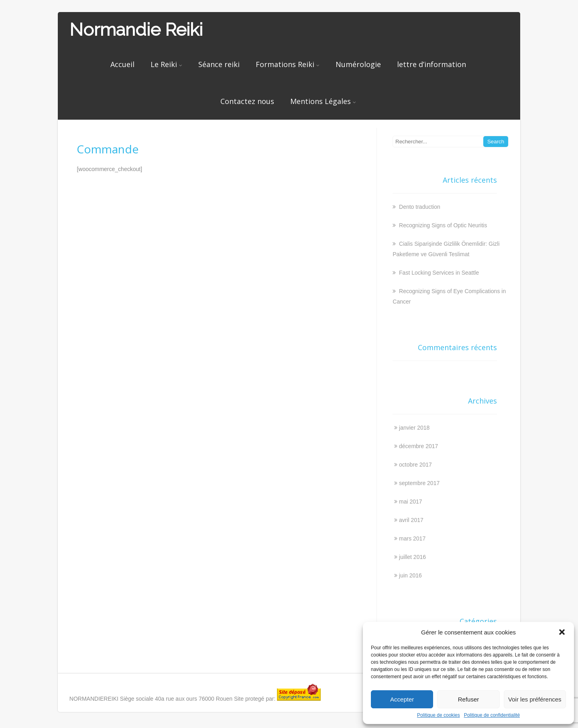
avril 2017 (411, 520)
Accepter (402, 699)
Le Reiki (166, 64)
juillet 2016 (412, 557)
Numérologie (358, 64)
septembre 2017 (419, 483)
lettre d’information (431, 64)
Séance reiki (219, 64)
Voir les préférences (535, 699)
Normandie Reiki (136, 30)
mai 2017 (411, 502)
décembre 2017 (418, 446)
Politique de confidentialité (492, 715)
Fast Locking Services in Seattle (438, 273)
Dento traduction (419, 207)
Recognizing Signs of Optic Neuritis (442, 225)
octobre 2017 (415, 465)
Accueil (122, 64)
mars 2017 (412, 538)
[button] (562, 632)
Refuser (469, 699)
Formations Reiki (288, 64)
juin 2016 (410, 575)
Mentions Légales (323, 101)
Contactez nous (247, 101)
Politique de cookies (439, 715)
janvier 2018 (414, 428)
